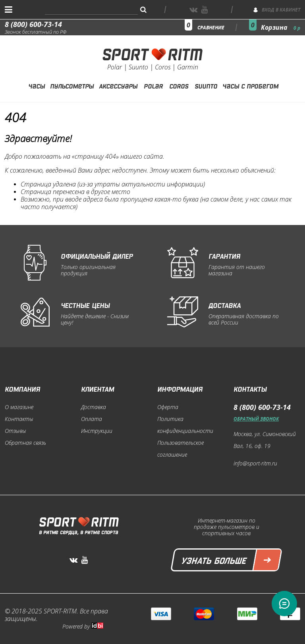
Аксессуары (118, 85)
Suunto (206, 85)
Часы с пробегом (250, 85)
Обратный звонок (256, 419)
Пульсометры (72, 85)
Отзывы (15, 431)
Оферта (168, 407)
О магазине (19, 407)
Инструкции (97, 431)
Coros (179, 85)
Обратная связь (25, 443)
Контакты (19, 419)
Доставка (94, 407)
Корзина (281, 27)
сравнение (211, 28)
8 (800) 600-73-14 (33, 24)
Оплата (92, 419)
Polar (153, 85)
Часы (37, 85)
